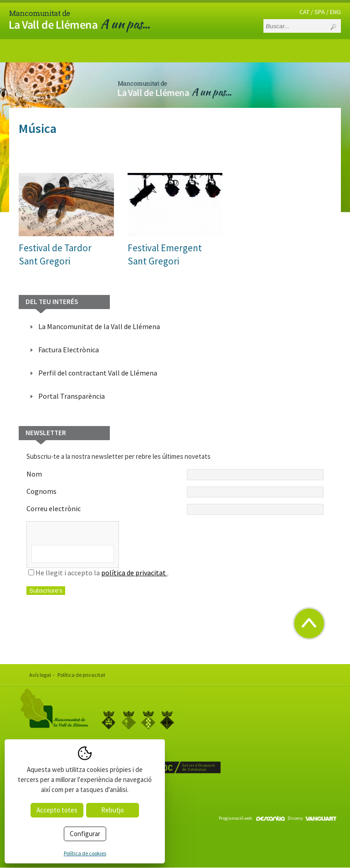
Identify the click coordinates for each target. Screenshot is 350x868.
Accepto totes (57, 810)
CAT (304, 12)
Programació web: (252, 818)
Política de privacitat (81, 675)
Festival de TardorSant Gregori (55, 254)
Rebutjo (113, 810)
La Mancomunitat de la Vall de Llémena (99, 326)
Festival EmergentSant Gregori (165, 254)
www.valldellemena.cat (61, 794)
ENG (335, 12)
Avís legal (40, 675)
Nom (175, 475)
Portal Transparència (72, 396)
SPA (320, 12)
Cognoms (175, 492)
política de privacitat (134, 573)
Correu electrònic (175, 509)
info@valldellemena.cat (62, 805)
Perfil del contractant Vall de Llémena (98, 373)
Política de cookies (85, 853)
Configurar (85, 834)
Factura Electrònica (69, 350)
